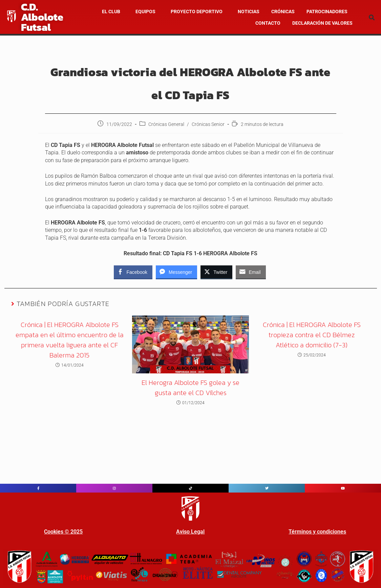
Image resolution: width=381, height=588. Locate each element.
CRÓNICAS (283, 12)
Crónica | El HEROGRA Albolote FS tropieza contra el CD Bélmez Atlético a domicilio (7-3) (312, 335)
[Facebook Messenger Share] (176, 272)
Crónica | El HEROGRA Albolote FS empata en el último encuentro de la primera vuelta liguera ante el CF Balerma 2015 (70, 340)
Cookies (54, 532)
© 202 (71, 532)
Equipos (145, 12)
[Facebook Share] (133, 272)
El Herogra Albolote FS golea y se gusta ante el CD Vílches (190, 388)
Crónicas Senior (208, 124)
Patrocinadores (327, 12)
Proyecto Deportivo (197, 12)
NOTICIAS (249, 12)
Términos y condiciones (317, 532)
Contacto (268, 23)
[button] (113, 12)
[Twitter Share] (216, 272)
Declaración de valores (322, 23)
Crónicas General (166, 124)
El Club (111, 12)
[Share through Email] (251, 272)
